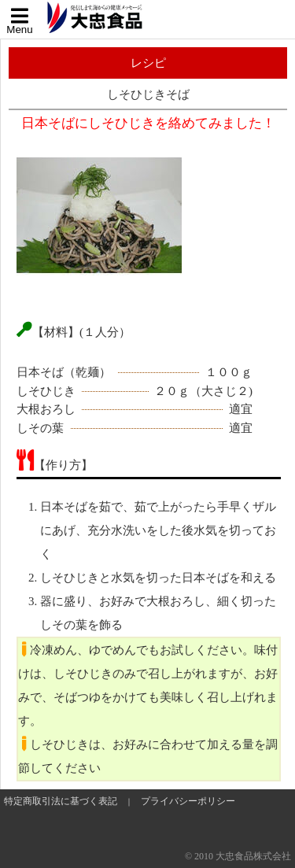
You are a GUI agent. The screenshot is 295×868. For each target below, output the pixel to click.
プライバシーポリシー (188, 801)
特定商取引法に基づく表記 (61, 801)
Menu (20, 21)
